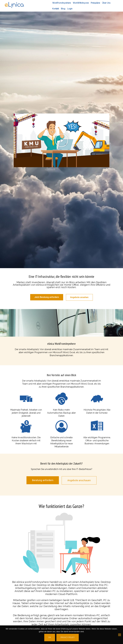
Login (70, 9)
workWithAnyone (81, 3)
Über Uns (106, 3)
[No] (120, 635)
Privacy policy (68, 637)
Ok (50, 637)
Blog (63, 9)
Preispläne (95, 3)
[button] (62, 140)
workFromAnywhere (62, 3)
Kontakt (56, 9)
